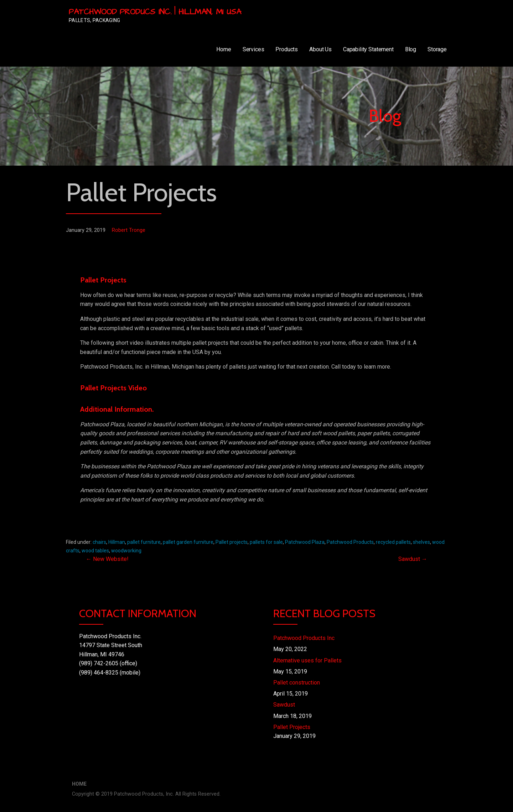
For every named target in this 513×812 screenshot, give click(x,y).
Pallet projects (232, 542)
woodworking (126, 551)
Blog (411, 49)
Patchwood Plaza (305, 542)
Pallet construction (297, 683)
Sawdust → (413, 559)
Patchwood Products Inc (304, 638)
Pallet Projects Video (113, 388)
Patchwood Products (350, 542)
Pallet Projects (292, 727)
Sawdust (284, 705)
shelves (421, 542)
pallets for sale (266, 542)
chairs (99, 542)
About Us (320, 49)
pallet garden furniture (188, 542)
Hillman (117, 542)
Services (253, 49)
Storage (437, 49)
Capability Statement (368, 49)
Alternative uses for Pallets (307, 660)
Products (287, 49)
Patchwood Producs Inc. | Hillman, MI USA (155, 12)
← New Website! (107, 559)
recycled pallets (393, 542)
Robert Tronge (129, 230)
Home (224, 49)
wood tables (95, 551)
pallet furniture (144, 542)
